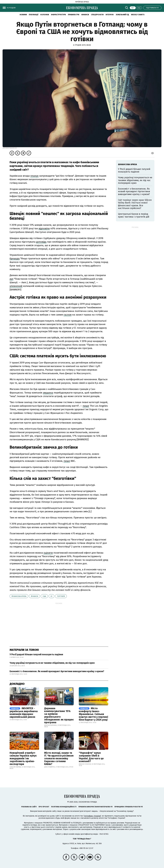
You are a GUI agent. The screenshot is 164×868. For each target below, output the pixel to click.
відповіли (44, 228)
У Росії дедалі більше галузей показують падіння (36, 654)
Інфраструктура (58, 15)
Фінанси (85, 15)
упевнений (16, 286)
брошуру (15, 258)
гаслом (68, 315)
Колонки (45, 15)
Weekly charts (138, 15)
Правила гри (74, 15)
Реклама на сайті (29, 807)
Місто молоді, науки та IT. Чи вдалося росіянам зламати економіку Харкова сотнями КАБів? (59, 758)
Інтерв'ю (110, 15)
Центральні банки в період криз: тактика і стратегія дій (134, 215)
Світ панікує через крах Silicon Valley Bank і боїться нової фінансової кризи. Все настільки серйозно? (135, 204)
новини (23, 15)
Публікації (34, 15)
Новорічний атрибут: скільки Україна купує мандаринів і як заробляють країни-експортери (23, 758)
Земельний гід (122, 15)
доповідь (41, 242)
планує (34, 176)
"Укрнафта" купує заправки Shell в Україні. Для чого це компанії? (91, 757)
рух (11, 279)
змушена (48, 393)
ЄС (52, 596)
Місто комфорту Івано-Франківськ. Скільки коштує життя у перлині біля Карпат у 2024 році (93, 714)
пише (86, 406)
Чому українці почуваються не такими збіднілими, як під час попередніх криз (52, 663)
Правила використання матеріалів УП (95, 807)
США (44, 596)
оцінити (48, 553)
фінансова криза (19, 596)
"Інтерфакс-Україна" (92, 816)
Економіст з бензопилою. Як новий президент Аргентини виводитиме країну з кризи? (57, 671)
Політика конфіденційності (64, 807)
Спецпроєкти (97, 15)
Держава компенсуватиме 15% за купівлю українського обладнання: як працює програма (59, 715)
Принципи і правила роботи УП (129, 807)
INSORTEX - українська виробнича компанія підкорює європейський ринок (24, 713)
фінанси (34, 596)
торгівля (61, 596)
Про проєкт (44, 807)
